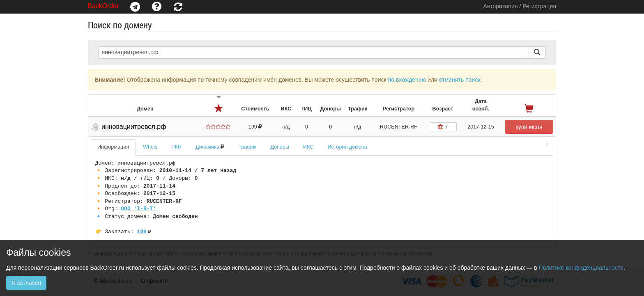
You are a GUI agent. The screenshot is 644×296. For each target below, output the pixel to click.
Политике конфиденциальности (581, 268)
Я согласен (26, 283)
